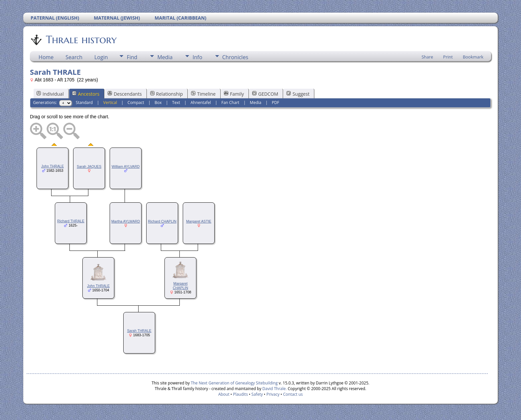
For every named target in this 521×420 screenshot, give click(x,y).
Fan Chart (230, 103)
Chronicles (235, 57)
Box (158, 103)
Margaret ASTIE (199, 221)
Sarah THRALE (139, 331)
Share (427, 57)
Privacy (273, 394)
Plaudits (240, 394)
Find (132, 57)
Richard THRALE (71, 221)
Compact (136, 103)
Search (74, 57)
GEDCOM (265, 94)
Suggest (298, 94)
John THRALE (52, 166)
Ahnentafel (201, 103)
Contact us (293, 394)
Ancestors (86, 94)
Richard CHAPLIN (162, 221)
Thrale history (81, 40)
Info (197, 57)
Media (165, 57)
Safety (257, 394)
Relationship (167, 94)
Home (46, 57)
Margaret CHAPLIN (180, 286)
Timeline (203, 94)
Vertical (110, 103)
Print (448, 57)
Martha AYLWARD (126, 221)
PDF (275, 103)
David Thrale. (275, 389)
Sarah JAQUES (89, 166)
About (224, 394)
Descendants (125, 94)
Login (101, 57)
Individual (50, 94)
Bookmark (473, 57)
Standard (84, 103)
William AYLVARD (126, 166)
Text (176, 103)
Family (234, 94)
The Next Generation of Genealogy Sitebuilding (234, 383)
